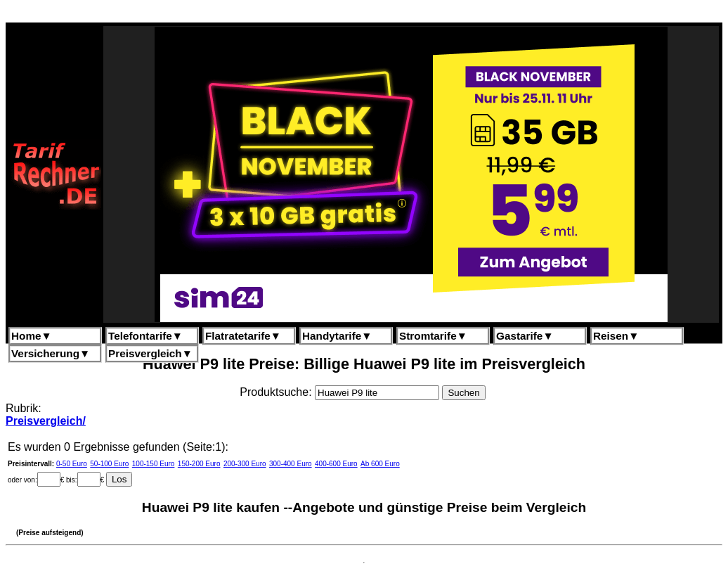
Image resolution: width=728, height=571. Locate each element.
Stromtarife (433, 336)
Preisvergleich (150, 353)
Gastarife (525, 336)
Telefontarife (145, 336)
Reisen (616, 336)
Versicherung (51, 353)
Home (32, 336)
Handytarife (337, 336)
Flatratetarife (243, 336)
